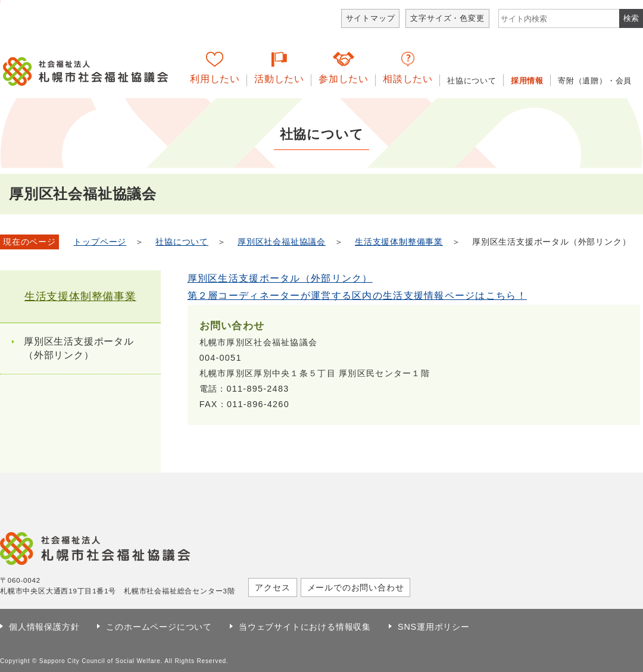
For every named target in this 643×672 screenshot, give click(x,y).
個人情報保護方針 (44, 627)
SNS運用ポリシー (434, 627)
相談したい (408, 79)
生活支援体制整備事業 (399, 242)
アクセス (272, 587)
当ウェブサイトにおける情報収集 (305, 627)
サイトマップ (371, 18)
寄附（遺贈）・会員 (595, 81)
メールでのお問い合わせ (356, 587)
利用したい (215, 79)
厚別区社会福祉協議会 (282, 242)
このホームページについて (159, 627)
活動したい (279, 79)
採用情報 (527, 81)
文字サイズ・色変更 (447, 18)
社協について (472, 81)
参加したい (344, 79)
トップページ (100, 242)
